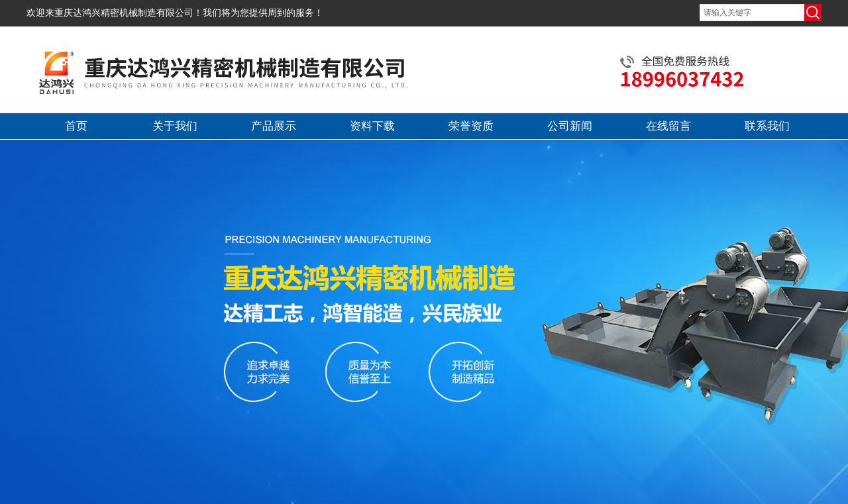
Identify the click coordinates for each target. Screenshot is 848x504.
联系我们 (767, 126)
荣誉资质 (471, 126)
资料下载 (372, 126)
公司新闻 (570, 126)
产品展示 (274, 126)
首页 (76, 126)
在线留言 (668, 126)
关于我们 (175, 126)
